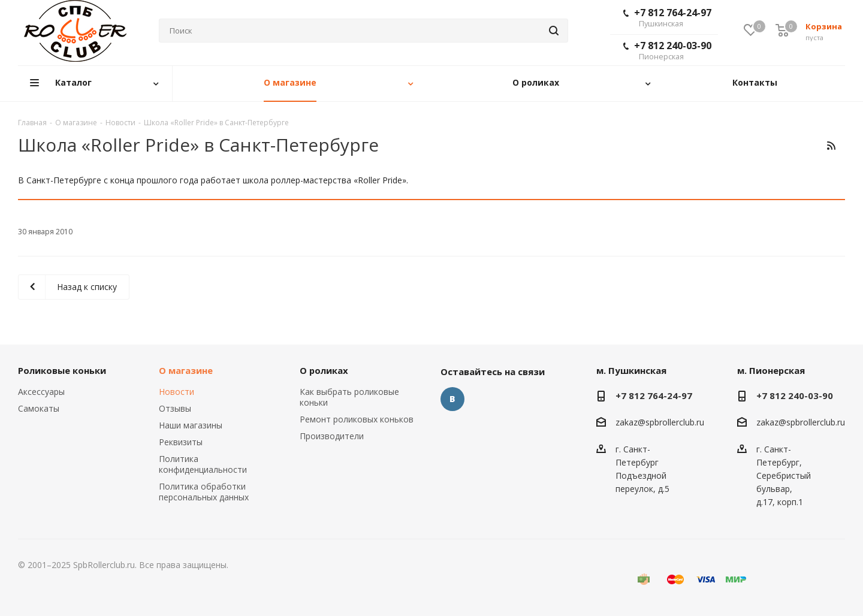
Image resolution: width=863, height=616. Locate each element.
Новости (176, 392)
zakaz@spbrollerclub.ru (660, 423)
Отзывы (175, 408)
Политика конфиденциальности (203, 464)
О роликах (324, 370)
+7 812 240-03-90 (667, 50)
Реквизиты (181, 442)
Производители (332, 436)
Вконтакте (452, 399)
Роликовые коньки (62, 370)
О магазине (186, 370)
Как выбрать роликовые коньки (349, 397)
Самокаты (39, 408)
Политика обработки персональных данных (204, 492)
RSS (831, 145)
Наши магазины (191, 425)
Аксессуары (41, 392)
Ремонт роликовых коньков (357, 419)
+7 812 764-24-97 (667, 17)
